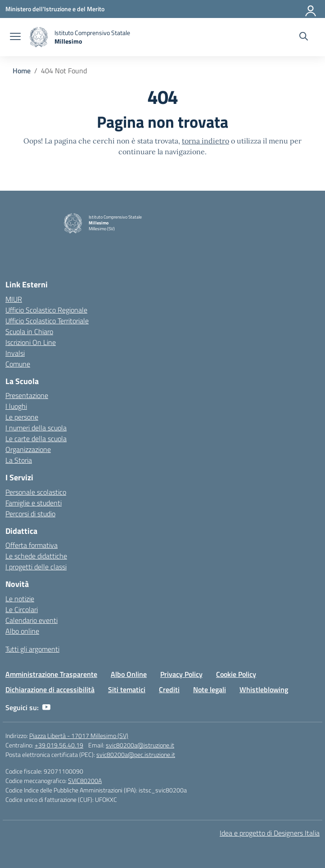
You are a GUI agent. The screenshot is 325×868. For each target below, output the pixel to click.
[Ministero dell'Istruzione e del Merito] (55, 9)
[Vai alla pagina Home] (22, 71)
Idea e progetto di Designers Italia (270, 833)
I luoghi (16, 406)
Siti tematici (127, 689)
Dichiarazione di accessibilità (50, 689)
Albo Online (129, 674)
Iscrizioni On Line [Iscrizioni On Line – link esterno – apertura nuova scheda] (31, 342)
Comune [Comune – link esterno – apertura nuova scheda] (18, 364)
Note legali (210, 689)
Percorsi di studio (30, 514)
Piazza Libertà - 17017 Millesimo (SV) (79, 736)
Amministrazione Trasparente (51, 674)
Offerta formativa (32, 545)
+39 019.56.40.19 (59, 745)
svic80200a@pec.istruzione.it (136, 754)
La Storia (19, 460)
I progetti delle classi (36, 567)
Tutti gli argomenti (32, 649)
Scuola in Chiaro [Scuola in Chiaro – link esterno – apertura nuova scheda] (29, 331)
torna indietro (205, 141)
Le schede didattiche (36, 556)
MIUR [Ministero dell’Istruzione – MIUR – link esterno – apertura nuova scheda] (14, 299)
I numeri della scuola (36, 428)
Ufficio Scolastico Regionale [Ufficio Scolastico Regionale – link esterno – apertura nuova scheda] (46, 310)
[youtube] (46, 707)
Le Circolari (22, 609)
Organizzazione (28, 449)
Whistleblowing (264, 689)
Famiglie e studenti (34, 503)
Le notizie (20, 599)
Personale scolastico (36, 492)
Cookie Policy (236, 674)
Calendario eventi (32, 620)
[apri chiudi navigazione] (15, 37)
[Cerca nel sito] (304, 37)
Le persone (22, 417)
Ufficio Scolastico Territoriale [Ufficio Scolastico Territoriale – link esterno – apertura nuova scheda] (47, 321)
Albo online (22, 631)
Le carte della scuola (36, 438)
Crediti (169, 689)
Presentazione (27, 395)
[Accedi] (311, 9)
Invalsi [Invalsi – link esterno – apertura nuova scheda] (15, 353)
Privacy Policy (181, 674)
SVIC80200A (85, 781)
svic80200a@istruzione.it (140, 745)
